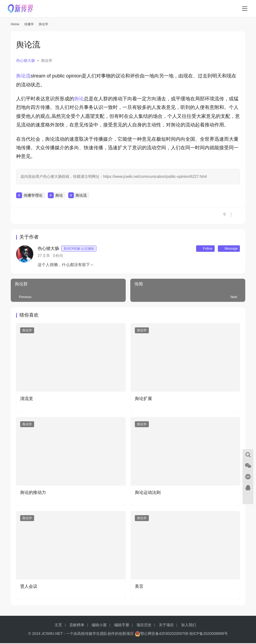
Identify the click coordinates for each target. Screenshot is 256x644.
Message (227, 249)
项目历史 (144, 626)
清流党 (27, 400)
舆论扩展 (143, 400)
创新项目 (126, 634)
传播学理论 (33, 195)
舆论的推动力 (33, 493)
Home (15, 24)
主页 (58, 626)
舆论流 (23, 76)
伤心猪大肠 (26, 61)
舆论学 (47, 61)
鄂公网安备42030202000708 (162, 634)
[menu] (245, 9)
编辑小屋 (99, 626)
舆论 (79, 99)
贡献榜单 (77, 626)
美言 (139, 587)
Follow (199, 249)
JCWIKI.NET (52, 634)
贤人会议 (29, 587)
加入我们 (189, 626)
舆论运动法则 (148, 493)
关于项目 (166, 626)
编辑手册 (122, 626)
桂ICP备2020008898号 (209, 634)
